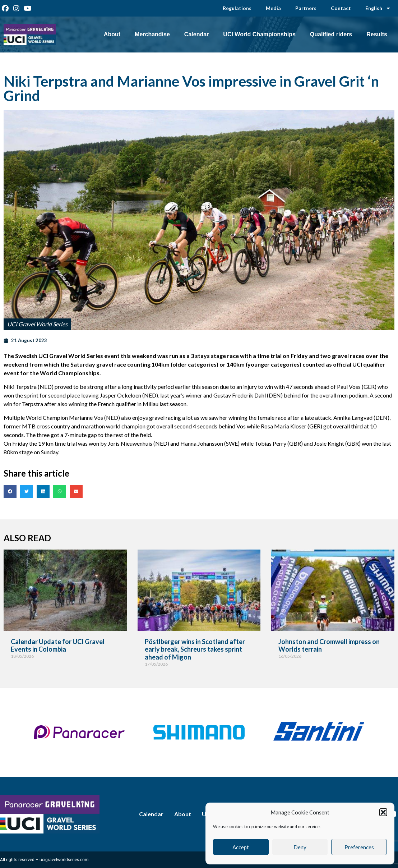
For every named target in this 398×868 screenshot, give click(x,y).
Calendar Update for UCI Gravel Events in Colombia (58, 646)
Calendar (196, 34)
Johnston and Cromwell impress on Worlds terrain (329, 646)
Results (377, 34)
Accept (241, 847)
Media (273, 8)
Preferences (359, 847)
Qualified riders (331, 34)
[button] (383, 812)
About (112, 34)
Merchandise (152, 34)
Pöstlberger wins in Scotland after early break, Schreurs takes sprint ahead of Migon (195, 649)
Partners (306, 8)
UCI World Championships (259, 34)
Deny (300, 847)
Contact (341, 8)
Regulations (237, 8)
